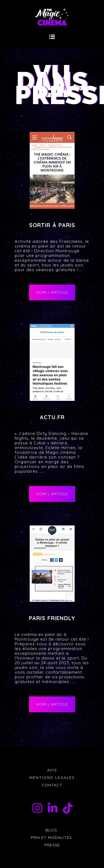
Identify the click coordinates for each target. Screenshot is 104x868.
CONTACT (52, 785)
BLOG (52, 830)
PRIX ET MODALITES (52, 837)
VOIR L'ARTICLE (52, 292)
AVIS (52, 770)
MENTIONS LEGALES (52, 778)
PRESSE (52, 845)
